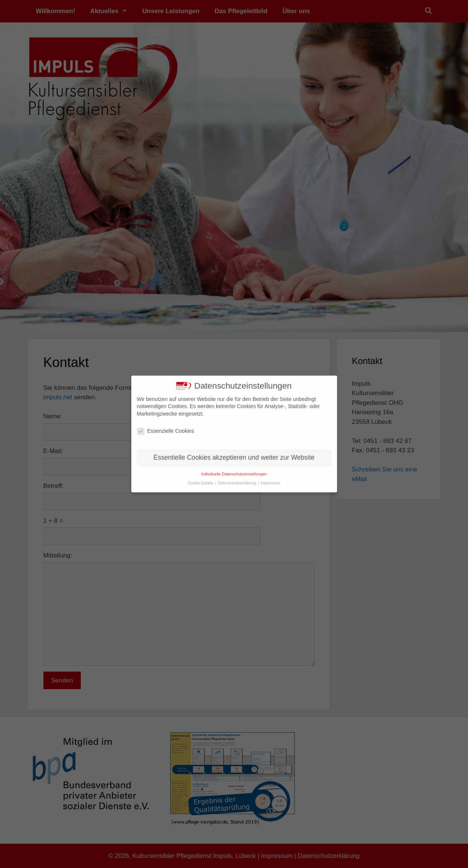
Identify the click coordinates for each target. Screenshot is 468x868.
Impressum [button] (270, 480)
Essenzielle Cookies (166, 428)
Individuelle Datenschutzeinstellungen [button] (234, 471)
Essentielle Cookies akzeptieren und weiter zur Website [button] (234, 455)
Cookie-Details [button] (201, 480)
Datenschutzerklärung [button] (238, 480)
